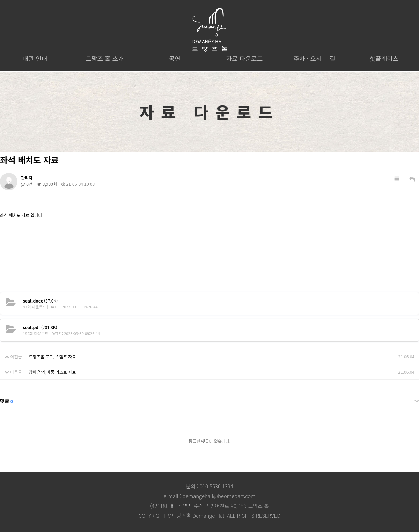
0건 (27, 184)
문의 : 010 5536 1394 (209, 486)
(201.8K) (40, 327)
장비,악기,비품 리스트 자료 (52, 372)
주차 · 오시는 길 (314, 58)
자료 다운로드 (244, 58)
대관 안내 (35, 58)
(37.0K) (40, 301)
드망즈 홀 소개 (105, 58)
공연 (174, 58)
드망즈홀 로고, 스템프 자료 (52, 356)
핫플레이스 (384, 58)
